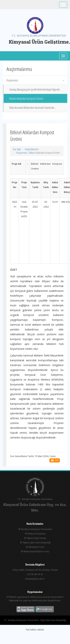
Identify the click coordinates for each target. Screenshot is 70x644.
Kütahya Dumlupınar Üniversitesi (35, 529)
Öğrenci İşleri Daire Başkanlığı (35, 543)
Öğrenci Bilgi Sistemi (35, 538)
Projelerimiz (35, 80)
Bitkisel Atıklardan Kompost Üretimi (26, 99)
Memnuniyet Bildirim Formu (35, 551)
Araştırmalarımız (32, 149)
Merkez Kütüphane (35, 534)
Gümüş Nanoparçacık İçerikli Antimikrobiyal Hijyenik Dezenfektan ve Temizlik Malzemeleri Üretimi (34, 91)
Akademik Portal (35, 547)
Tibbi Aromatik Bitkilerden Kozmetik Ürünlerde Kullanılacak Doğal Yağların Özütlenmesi (32, 109)
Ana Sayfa (17, 149)
